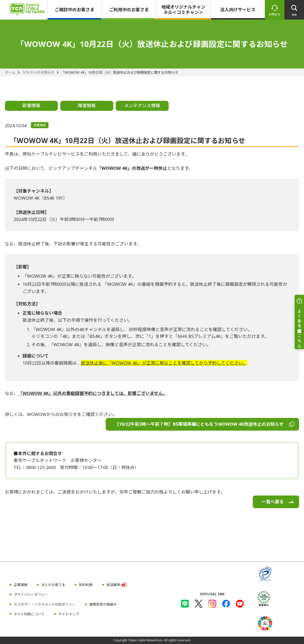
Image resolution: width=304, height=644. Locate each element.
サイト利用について (29, 614)
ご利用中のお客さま (129, 10)
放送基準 (113, 585)
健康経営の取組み (103, 604)
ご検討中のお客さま (75, 10)
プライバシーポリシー (31, 594)
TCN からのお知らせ (38, 72)
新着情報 (31, 105)
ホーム (10, 72)
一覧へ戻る (273, 502)
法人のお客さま (53, 585)
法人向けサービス (238, 10)
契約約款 (86, 585)
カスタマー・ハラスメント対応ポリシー (45, 604)
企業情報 (21, 585)
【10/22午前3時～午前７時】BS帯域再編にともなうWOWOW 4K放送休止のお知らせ (199, 424)
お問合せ (275, 14)
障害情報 (87, 105)
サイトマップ (69, 614)
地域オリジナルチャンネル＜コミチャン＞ (183, 10)
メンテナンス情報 (142, 105)
